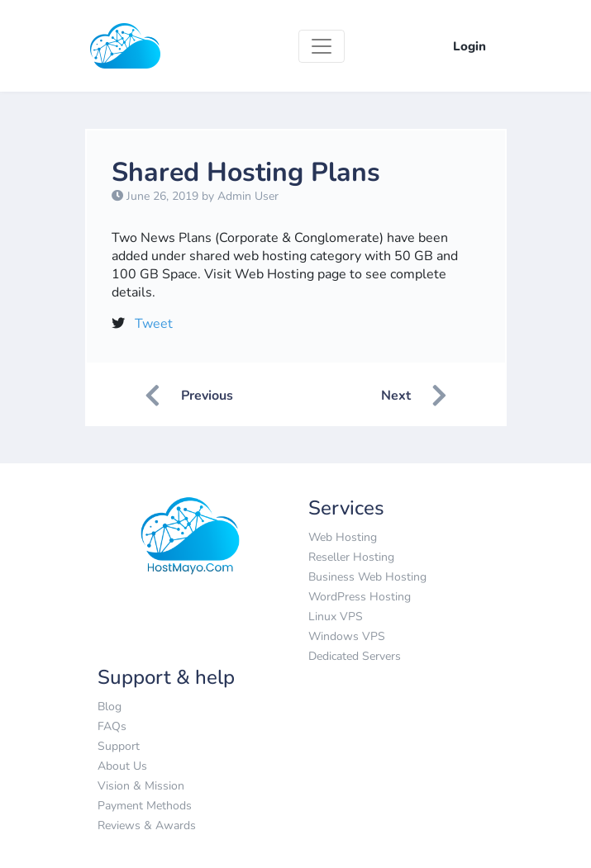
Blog (110, 707)
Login (469, 46)
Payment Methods (145, 806)
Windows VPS (347, 636)
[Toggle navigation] (322, 46)
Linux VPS (336, 617)
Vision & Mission (141, 786)
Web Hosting (343, 537)
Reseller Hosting (351, 557)
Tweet (154, 324)
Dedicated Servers (355, 656)
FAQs (112, 726)
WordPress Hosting (360, 597)
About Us (122, 766)
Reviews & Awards (147, 825)
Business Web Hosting (367, 577)
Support (119, 746)
